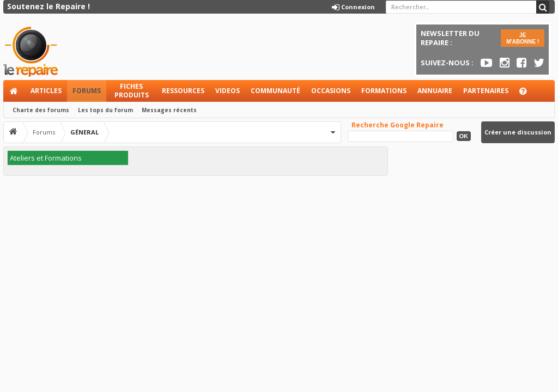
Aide (528, 94)
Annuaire (435, 91)
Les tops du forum (105, 110)
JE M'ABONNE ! (523, 38)
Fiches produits (132, 91)
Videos (228, 91)
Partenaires (486, 91)
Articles (46, 91)
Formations (384, 91)
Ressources (183, 91)
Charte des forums (41, 110)
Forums (87, 91)
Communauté (275, 91)
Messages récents (169, 110)
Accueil (14, 91)
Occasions (331, 91)
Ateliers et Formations (46, 158)
